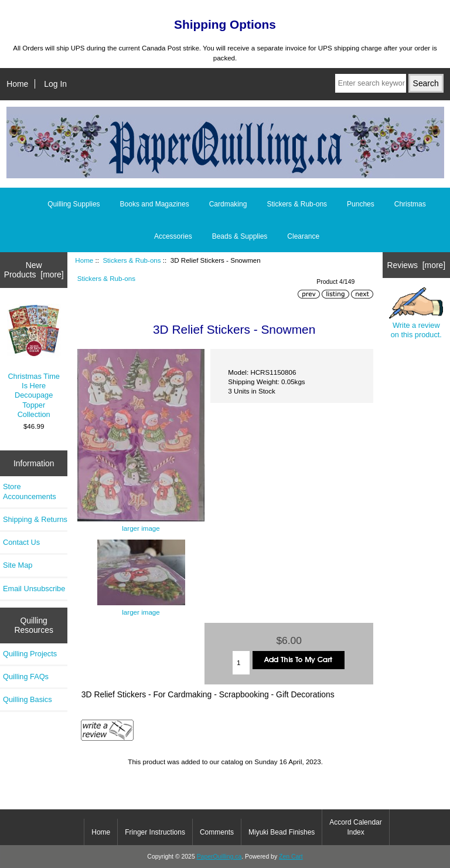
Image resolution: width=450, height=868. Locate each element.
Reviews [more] (416, 265)
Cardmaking (228, 204)
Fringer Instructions (155, 832)
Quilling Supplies (74, 204)
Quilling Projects (30, 654)
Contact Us (21, 542)
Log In (55, 84)
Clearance (303, 236)
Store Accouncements (30, 491)
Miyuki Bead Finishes (282, 832)
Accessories (173, 236)
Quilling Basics (28, 699)
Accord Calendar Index (355, 827)
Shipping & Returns (35, 519)
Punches (361, 204)
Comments (217, 832)
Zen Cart (291, 857)
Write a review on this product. (416, 313)
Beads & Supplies (240, 236)
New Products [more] (34, 270)
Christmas (410, 204)
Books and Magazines (155, 204)
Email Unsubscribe (34, 589)
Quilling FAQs (26, 677)
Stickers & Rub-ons (132, 260)
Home (17, 84)
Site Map (18, 565)
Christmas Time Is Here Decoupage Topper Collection (34, 361)
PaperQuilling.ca (219, 857)
